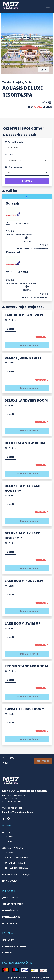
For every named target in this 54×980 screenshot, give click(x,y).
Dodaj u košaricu (27, 388)
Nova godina (10, 923)
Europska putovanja (16, 857)
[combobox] (27, 173)
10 (44, 70)
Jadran (9, 842)
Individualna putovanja (16, 874)
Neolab (46, 977)
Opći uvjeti (8, 940)
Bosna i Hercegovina (16, 868)
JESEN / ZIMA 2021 (11, 898)
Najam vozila (10, 881)
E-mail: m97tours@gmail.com (17, 812)
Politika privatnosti (14, 946)
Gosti (9, 154)
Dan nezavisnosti (12, 917)
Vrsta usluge (13, 167)
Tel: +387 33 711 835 (12, 808)
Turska (9, 836)
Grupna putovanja (13, 848)
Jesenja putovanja (13, 904)
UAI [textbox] (8, 173)
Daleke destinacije (15, 863)
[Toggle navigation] (48, 6)
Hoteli (6, 832)
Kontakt (7, 953)
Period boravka (14, 142)
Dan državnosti (11, 910)
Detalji (10, 371)
